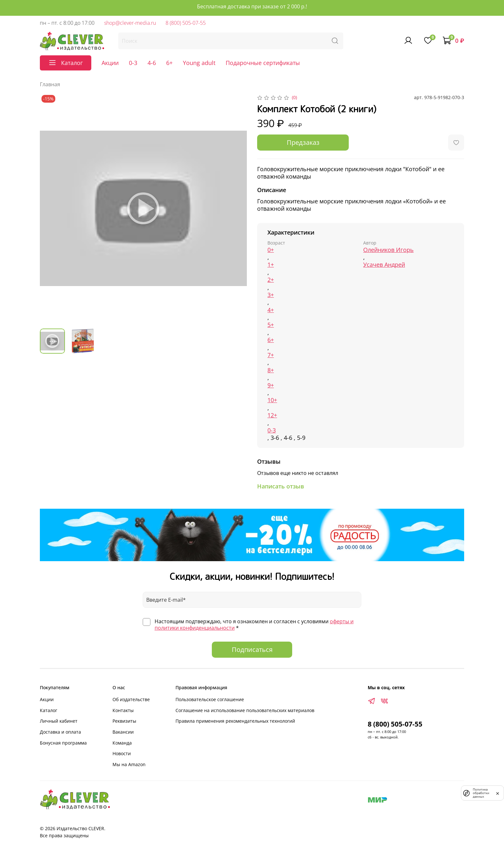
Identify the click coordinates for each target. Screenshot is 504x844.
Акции (110, 63)
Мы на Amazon (129, 764)
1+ (271, 265)
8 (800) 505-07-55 (186, 23)
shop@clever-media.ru (130, 23)
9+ (271, 385)
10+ (272, 400)
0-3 (133, 63)
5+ (271, 325)
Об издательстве (131, 699)
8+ (271, 370)
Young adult (199, 63)
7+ (271, 355)
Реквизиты (124, 721)
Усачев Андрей (384, 265)
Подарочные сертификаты (263, 63)
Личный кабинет (59, 721)
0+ (271, 250)
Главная (50, 84)
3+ (271, 295)
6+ (169, 63)
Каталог (49, 710)
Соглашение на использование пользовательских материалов (245, 710)
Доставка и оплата (60, 732)
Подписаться (252, 649)
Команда (122, 743)
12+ (272, 415)
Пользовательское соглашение (210, 699)
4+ (271, 310)
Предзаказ (303, 142)
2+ (271, 280)
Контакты (123, 710)
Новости (122, 753)
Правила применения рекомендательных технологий (235, 721)
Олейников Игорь (388, 250)
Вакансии (123, 732)
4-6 (152, 63)
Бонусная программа (63, 743)
